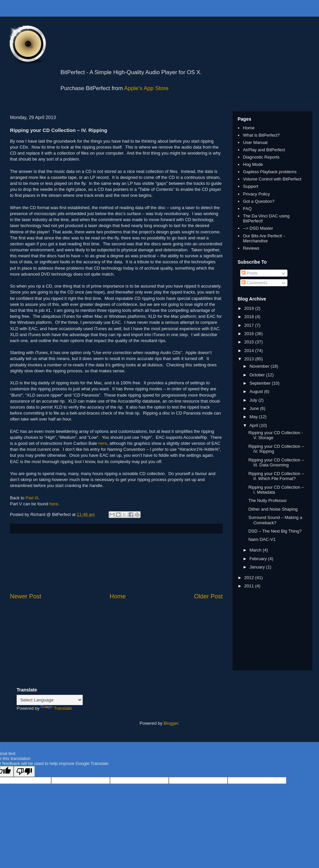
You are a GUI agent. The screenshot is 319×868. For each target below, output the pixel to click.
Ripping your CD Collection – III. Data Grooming (276, 463)
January (258, 567)
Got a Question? (259, 201)
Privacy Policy (256, 194)
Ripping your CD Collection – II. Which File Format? (276, 476)
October (258, 375)
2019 (250, 308)
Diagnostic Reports (261, 157)
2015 (250, 342)
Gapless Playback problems (270, 172)
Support (251, 186)
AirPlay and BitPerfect (264, 150)
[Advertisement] (116, 563)
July (254, 400)
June (255, 408)
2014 (250, 351)
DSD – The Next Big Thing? (275, 531)
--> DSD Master (258, 228)
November (260, 366)
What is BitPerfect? (261, 135)
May (254, 417)
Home (118, 596)
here (103, 443)
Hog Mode (253, 164)
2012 (250, 578)
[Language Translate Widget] (50, 700)
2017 (250, 325)
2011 (250, 586)
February (259, 559)
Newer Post (26, 596)
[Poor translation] (24, 771)
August (257, 391)
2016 (250, 334)
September (261, 383)
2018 (250, 317)
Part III (32, 498)
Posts (250, 273)
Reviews (251, 248)
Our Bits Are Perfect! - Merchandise (264, 239)
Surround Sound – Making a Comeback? (275, 520)
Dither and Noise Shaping (273, 509)
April (255, 425)
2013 (250, 359)
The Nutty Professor (267, 500)
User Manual (255, 142)
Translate (56, 708)
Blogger (171, 723)
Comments (255, 283)
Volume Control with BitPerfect (272, 179)
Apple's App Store (147, 88)
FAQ (247, 209)
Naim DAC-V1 (262, 539)
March (256, 550)
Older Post (208, 596)
